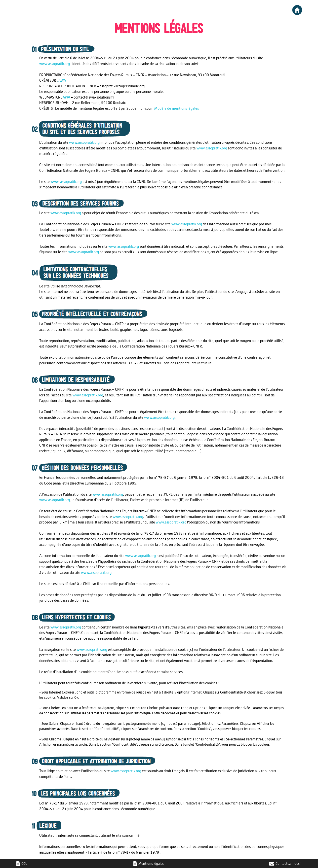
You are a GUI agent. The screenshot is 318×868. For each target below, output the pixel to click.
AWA (62, 80)
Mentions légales (149, 864)
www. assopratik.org (66, 182)
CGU (22, 864)
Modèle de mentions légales (177, 108)
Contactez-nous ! (285, 864)
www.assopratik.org (55, 64)
